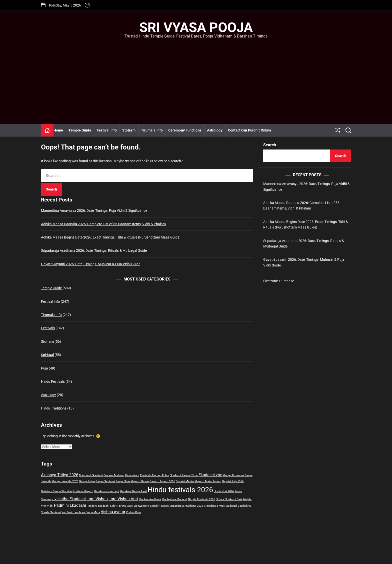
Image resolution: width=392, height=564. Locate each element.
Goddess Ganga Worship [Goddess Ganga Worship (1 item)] (56, 491)
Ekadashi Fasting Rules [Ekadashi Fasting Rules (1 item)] (154, 475)
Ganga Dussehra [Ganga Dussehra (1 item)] (233, 475)
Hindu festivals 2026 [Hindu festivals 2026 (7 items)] (180, 490)
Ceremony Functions (185, 130)
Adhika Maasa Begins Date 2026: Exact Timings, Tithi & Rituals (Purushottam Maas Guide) (111, 237)
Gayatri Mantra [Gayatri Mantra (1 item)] (185, 481)
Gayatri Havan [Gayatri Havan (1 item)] (140, 481)
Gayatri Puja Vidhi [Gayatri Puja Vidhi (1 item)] (233, 481)
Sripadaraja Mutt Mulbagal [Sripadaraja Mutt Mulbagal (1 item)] (220, 506)
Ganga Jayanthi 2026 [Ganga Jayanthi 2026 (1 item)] (65, 481)
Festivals (48, 328)
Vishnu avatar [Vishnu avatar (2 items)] (113, 512)
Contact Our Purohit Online (250, 130)
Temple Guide (80, 130)
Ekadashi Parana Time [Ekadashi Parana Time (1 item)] (184, 475)
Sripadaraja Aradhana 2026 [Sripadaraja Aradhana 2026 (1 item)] (186, 506)
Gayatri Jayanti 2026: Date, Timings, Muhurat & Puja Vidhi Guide (91, 264)
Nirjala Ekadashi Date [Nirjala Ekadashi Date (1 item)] (229, 499)
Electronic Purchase (279, 281)
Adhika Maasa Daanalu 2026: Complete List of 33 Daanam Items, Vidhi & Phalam (103, 224)
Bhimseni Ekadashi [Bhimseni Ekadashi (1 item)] (91, 475)
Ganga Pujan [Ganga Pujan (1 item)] (87, 481)
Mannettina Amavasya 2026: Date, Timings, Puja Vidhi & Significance (94, 210)
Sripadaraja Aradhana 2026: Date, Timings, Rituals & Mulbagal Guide (94, 250)
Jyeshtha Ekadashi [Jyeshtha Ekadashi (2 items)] (69, 499)
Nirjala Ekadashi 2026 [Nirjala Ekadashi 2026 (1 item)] (201, 499)
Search (270, 145)
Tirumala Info (152, 130)
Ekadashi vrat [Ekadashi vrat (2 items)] (210, 475)
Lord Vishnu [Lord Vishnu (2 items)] (97, 499)
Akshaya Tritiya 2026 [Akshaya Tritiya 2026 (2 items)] (60, 475)
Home (58, 130)
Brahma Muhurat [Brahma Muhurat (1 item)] (114, 475)
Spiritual (47, 355)
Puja (44, 368)
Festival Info (107, 130)
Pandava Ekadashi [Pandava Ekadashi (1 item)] (98, 506)
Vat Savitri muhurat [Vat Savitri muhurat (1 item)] (74, 512)
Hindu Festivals (53, 381)
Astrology (215, 130)
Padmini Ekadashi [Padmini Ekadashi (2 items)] (70, 505)
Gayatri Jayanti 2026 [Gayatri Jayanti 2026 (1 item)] (162, 481)
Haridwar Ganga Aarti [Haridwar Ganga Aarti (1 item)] (133, 491)
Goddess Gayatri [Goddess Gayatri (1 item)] (83, 491)
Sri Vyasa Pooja (196, 27)
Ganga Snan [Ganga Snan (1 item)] (123, 481)
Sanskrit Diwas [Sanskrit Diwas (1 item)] (159, 506)
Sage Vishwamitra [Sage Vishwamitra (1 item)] (138, 506)
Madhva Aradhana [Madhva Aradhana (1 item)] (150, 499)
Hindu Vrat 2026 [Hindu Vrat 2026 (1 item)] (224, 491)
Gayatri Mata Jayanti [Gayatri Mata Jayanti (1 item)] (208, 481)
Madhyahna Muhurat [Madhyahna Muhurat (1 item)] (174, 499)
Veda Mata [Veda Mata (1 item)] (93, 512)
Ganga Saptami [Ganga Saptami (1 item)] (105, 481)
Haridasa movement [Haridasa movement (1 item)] (107, 491)
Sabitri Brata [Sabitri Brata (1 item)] (118, 506)
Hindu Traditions (54, 408)
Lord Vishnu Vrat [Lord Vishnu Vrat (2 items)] (123, 499)
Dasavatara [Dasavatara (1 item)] (132, 475)
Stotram (129, 130)
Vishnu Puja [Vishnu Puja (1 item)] (133, 512)
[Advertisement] (196, 76)
